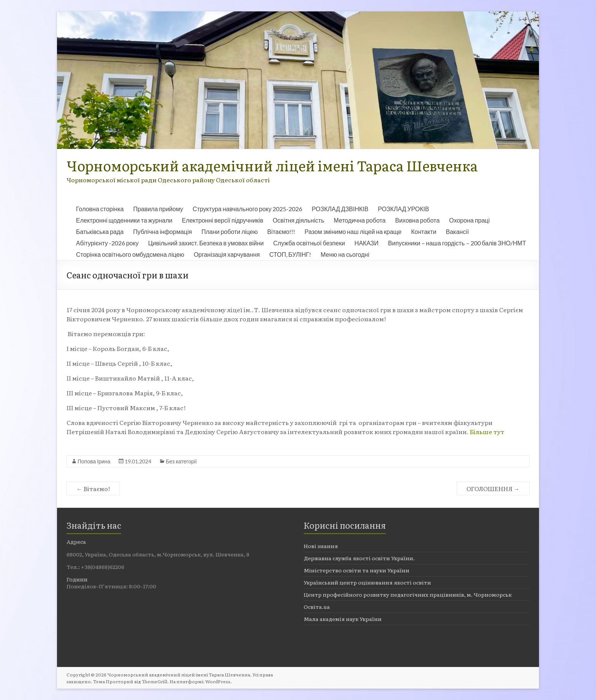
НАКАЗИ (367, 243)
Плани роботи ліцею (230, 231)
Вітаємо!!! (281, 231)
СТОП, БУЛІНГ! (290, 254)
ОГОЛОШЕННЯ (493, 488)
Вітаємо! (93, 488)
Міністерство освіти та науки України (357, 570)
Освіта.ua (317, 607)
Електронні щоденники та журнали (124, 220)
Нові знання (321, 546)
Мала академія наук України (343, 619)
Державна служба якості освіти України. (359, 558)
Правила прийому (158, 209)
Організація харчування (227, 254)
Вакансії (457, 231)
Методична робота (360, 220)
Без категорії (181, 461)
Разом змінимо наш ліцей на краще (353, 231)
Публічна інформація (162, 231)
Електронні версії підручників (222, 220)
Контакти (424, 231)
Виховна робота (417, 220)
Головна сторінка (100, 209)
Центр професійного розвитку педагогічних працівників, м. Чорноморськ (408, 594)
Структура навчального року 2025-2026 (247, 209)
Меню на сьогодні (345, 254)
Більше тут (487, 431)
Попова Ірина (94, 461)
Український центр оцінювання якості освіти (367, 582)
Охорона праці (470, 220)
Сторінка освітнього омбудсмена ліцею (130, 254)
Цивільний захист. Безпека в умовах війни (206, 243)
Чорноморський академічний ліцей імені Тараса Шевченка (272, 165)
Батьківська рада (100, 231)
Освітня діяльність (298, 220)
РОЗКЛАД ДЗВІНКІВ (340, 209)
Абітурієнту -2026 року (107, 243)
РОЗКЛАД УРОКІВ (403, 209)
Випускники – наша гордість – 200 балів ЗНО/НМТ (457, 243)
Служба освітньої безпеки (309, 243)
